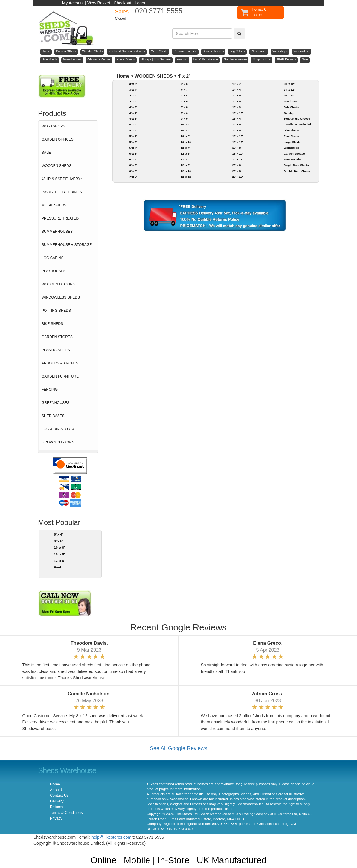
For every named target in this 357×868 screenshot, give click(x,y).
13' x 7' (237, 84)
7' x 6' (185, 84)
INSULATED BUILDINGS (62, 192)
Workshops (291, 148)
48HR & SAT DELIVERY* (62, 179)
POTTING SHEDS (56, 311)
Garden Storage (294, 154)
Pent (57, 567)
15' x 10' (238, 113)
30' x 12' (289, 95)
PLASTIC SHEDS (56, 350)
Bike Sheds (291, 130)
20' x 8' (237, 171)
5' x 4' (133, 136)
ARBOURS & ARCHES (60, 363)
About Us (58, 790)
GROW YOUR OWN (58, 442)
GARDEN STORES (57, 337)
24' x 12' (289, 90)
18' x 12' (238, 159)
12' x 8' (59, 561)
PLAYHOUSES (54, 271)
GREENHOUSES (55, 403)
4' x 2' (184, 76)
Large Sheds (292, 142)
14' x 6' (237, 95)
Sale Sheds (291, 107)
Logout (141, 3)
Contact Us (59, 796)
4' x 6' (133, 119)
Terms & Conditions (66, 813)
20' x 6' (237, 165)
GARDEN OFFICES (58, 139)
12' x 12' (186, 177)
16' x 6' (237, 124)
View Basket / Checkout (109, 3)
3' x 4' (133, 90)
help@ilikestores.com (111, 837)
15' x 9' (237, 107)
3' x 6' (133, 95)
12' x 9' (186, 165)
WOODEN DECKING (58, 284)
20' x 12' (289, 84)
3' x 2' (133, 84)
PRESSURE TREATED (60, 218)
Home (123, 76)
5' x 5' (133, 142)
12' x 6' (186, 154)
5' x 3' (133, 130)
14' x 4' (237, 90)
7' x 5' (133, 177)
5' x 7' (133, 148)
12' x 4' (186, 148)
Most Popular (293, 159)
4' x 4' (133, 113)
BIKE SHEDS (52, 324)
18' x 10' (238, 154)
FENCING (50, 390)
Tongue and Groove (297, 119)
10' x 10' (186, 142)
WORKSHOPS (53, 126)
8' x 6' (58, 541)
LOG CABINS (52, 258)
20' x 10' (238, 177)
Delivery (57, 801)
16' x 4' (237, 119)
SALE (46, 153)
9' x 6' (185, 113)
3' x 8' (133, 101)
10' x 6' (59, 548)
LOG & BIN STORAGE (60, 429)
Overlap (289, 113)
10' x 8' (59, 554)
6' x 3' (133, 154)
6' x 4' (58, 534)
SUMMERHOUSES (57, 232)
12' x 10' (186, 171)
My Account (73, 3)
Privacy (56, 818)
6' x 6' (133, 165)
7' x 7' (185, 90)
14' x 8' (237, 101)
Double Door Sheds (297, 171)
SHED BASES (53, 416)
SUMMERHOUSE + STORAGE (67, 245)
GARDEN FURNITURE (60, 376)
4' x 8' (133, 124)
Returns (57, 807)
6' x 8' (133, 171)
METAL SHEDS (54, 205)
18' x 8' (237, 148)
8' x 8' (185, 107)
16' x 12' (238, 142)
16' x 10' (238, 136)
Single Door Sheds (296, 165)
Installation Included (297, 124)
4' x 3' (133, 107)
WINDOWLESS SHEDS (61, 297)
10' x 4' (186, 124)
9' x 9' (185, 119)
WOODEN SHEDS (57, 166)
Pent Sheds (291, 136)
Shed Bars (291, 101)
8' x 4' (185, 95)
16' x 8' (237, 130)
